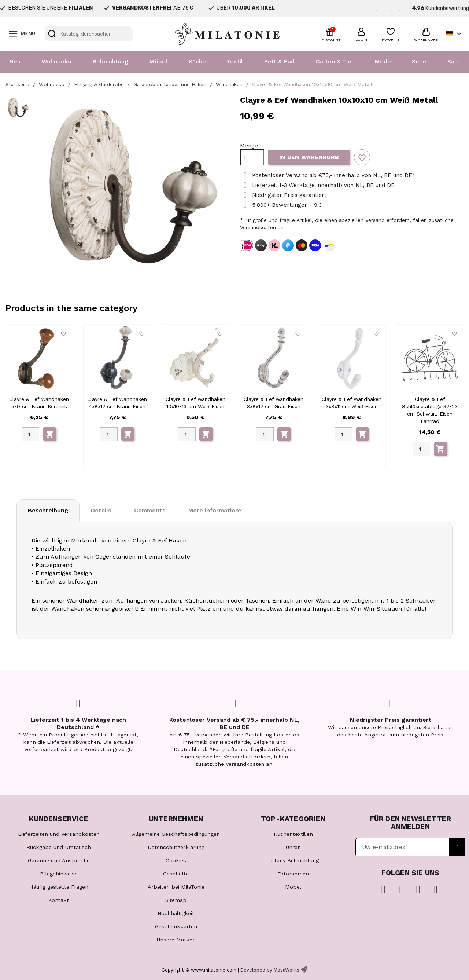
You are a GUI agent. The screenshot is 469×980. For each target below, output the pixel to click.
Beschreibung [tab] (48, 510)
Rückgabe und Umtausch (59, 847)
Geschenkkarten (176, 926)
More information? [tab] (215, 510)
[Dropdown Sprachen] (455, 34)
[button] (361, 33)
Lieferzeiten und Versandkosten (59, 834)
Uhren (293, 847)
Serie (419, 61)
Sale (454, 61)
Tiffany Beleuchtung (293, 860)
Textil (235, 61)
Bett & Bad (279, 61)
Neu (15, 61)
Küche (197, 61)
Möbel (158, 61)
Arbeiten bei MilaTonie (176, 887)
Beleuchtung (110, 61)
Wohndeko (56, 61)
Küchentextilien (293, 834)
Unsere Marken (176, 940)
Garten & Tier (335, 61)
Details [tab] (101, 510)
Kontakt (59, 900)
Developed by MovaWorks (270, 970)
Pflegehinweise (59, 874)
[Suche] (89, 34)
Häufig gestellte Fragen (59, 887)
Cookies (176, 860)
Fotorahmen (293, 874)
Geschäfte (176, 874)
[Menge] (252, 157)
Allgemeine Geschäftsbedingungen (176, 834)
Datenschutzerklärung (176, 847)
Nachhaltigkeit (176, 913)
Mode (383, 61)
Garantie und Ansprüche (59, 860)
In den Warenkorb (309, 157)
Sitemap (176, 900)
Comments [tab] (150, 510)
